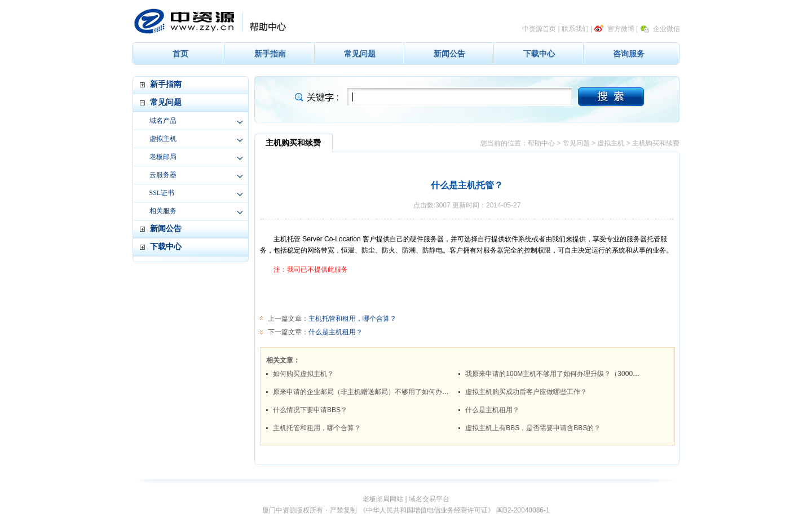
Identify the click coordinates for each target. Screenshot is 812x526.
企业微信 (667, 29)
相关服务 (163, 211)
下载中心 (539, 54)
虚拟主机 (163, 139)
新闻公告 (449, 54)
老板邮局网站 (383, 499)
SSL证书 (162, 193)
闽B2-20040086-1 (523, 510)
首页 (180, 54)
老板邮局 (163, 157)
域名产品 (163, 121)
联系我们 (575, 29)
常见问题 (360, 54)
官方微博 (621, 29)
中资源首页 (539, 29)
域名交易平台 (429, 499)
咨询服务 (629, 54)
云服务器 (163, 175)
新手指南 (270, 54)
